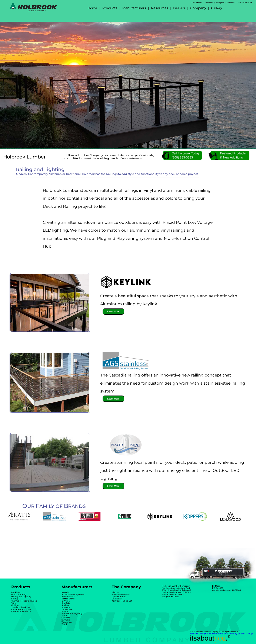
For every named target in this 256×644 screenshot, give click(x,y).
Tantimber (67, 622)
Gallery (217, 8)
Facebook (209, 3)
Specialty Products (21, 607)
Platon (65, 616)
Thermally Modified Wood (24, 601)
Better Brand (68, 599)
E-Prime (66, 601)
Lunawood (67, 609)
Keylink (65, 605)
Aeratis (65, 592)
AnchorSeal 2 (68, 597)
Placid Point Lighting (72, 613)
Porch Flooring (19, 594)
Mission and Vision (121, 594)
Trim (14, 603)
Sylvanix (66, 620)
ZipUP (65, 624)
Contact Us (117, 599)
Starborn (66, 618)
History (115, 592)
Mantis (65, 611)
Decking (15, 592)
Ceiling (15, 605)
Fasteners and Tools (21, 609)
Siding (14, 599)
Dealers (179, 8)
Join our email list (245, 3)
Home (92, 8)
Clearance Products (21, 611)
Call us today (197, 3)
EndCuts (66, 603)
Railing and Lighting (21, 597)
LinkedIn (231, 3)
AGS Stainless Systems (73, 594)
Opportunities (119, 597)
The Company (126, 587)
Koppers (66, 607)
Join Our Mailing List (122, 601)
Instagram (220, 3)
